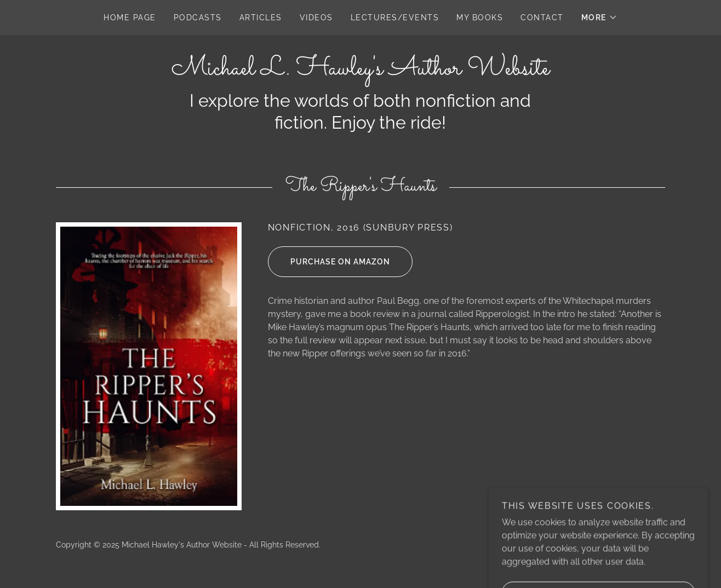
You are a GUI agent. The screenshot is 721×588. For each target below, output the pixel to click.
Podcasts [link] (198, 18)
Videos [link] (316, 18)
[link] (360, 71)
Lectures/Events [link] (395, 18)
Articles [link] (261, 18)
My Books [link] (480, 18)
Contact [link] (542, 18)
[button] (599, 18)
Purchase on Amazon (329, 262)
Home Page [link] (130, 18)
